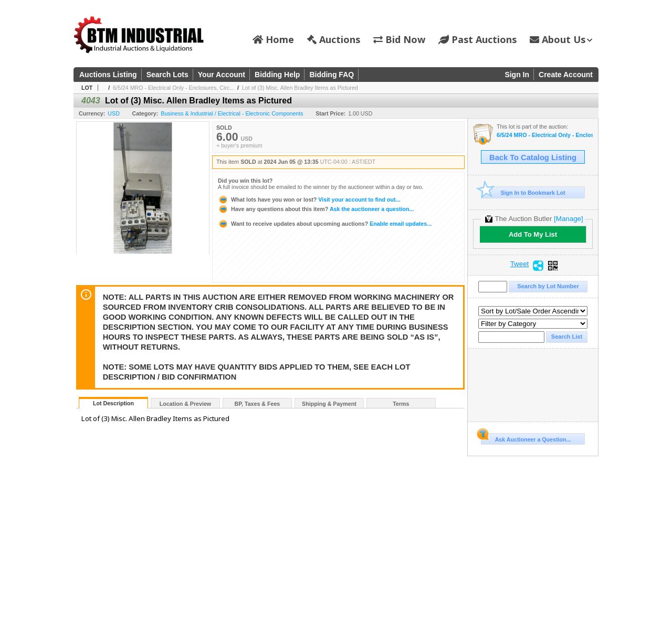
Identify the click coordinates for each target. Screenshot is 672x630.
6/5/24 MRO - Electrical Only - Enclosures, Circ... (174, 88)
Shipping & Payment (329, 404)
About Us (561, 39)
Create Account (566, 75)
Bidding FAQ (332, 75)
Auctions (334, 39)
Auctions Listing (108, 75)
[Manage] (568, 219)
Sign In (517, 75)
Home (273, 39)
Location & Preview (185, 404)
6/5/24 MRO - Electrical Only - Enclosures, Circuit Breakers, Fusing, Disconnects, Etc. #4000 (545, 135)
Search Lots (167, 75)
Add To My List (533, 234)
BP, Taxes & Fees (258, 404)
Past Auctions (477, 39)
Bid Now (399, 39)
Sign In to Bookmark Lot (523, 192)
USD (114, 113)
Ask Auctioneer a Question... (526, 438)
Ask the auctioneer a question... (316, 209)
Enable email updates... (325, 224)
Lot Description (113, 403)
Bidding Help (277, 75)
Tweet (520, 264)
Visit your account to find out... (309, 199)
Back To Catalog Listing (533, 157)
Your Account (222, 75)
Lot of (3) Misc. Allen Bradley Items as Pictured (300, 88)
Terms (401, 404)
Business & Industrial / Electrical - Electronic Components (232, 113)
